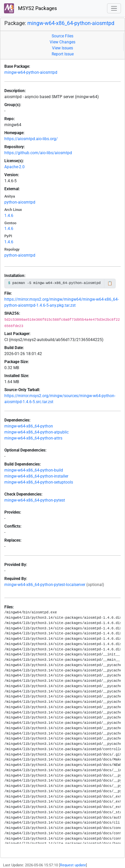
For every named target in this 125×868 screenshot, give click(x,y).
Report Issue (63, 54)
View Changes (62, 42)
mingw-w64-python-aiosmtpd (31, 72)
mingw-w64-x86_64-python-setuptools (39, 482)
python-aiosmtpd (20, 202)
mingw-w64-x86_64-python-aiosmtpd (71, 23)
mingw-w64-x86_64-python (29, 426)
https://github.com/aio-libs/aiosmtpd (38, 153)
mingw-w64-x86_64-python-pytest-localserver (45, 585)
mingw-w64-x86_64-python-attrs (33, 438)
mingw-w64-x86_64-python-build (34, 470)
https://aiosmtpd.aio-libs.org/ (31, 139)
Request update (73, 865)
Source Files (62, 36)
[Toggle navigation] (114, 9)
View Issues (62, 48)
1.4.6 (9, 216)
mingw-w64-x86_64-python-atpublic (36, 432)
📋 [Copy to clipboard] (110, 283)
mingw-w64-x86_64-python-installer (36, 476)
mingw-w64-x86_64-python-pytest (35, 500)
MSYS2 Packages (30, 8)
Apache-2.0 (14, 167)
